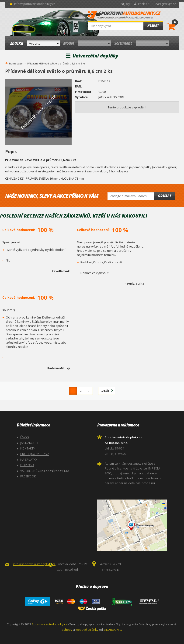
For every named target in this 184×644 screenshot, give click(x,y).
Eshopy (67, 630)
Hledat (153, 26)
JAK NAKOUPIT (30, 443)
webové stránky (87, 630)
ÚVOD (25, 437)
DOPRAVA (27, 465)
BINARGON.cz (113, 630)
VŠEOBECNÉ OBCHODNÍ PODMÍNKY (45, 471)
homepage (16, 63)
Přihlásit (143, 4)
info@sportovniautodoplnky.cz (35, 4)
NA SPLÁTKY (29, 460)
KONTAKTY (28, 448)
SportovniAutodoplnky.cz (124, 16)
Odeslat (165, 196)
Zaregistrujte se (166, 4)
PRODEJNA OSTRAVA (35, 454)
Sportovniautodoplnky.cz (49, 624)
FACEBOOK (28, 476)
